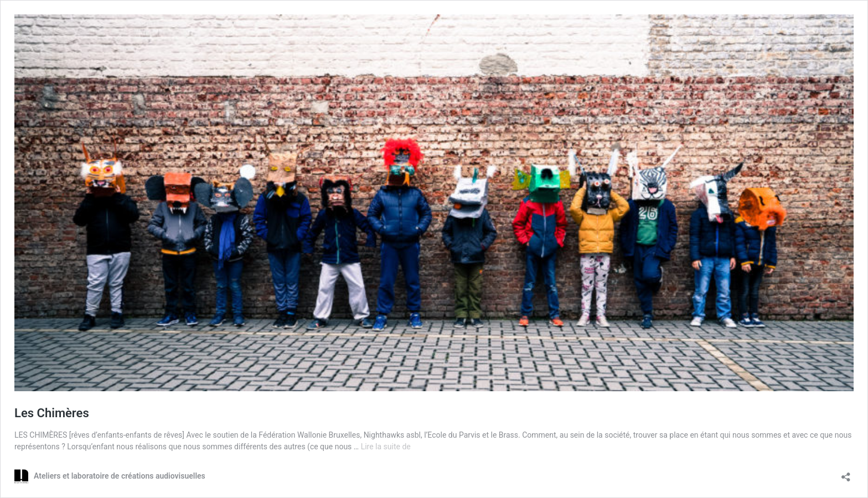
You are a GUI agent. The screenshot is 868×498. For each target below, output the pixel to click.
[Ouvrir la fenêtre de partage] (846, 473)
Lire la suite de (386, 447)
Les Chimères (52, 413)
